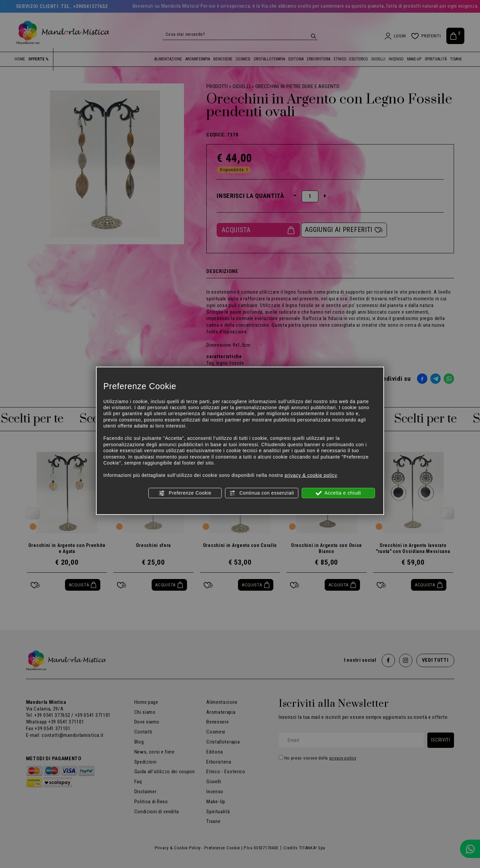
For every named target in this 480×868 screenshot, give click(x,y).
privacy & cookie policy (311, 475)
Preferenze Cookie (185, 493)
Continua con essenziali (262, 493)
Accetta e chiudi (338, 493)
